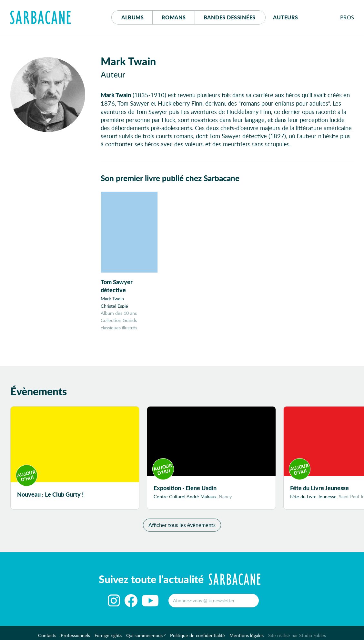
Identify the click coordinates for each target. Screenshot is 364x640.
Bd (230, 17)
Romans (174, 17)
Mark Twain (112, 299)
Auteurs (286, 17)
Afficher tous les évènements (182, 525)
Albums (132, 17)
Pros (347, 17)
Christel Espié (114, 306)
